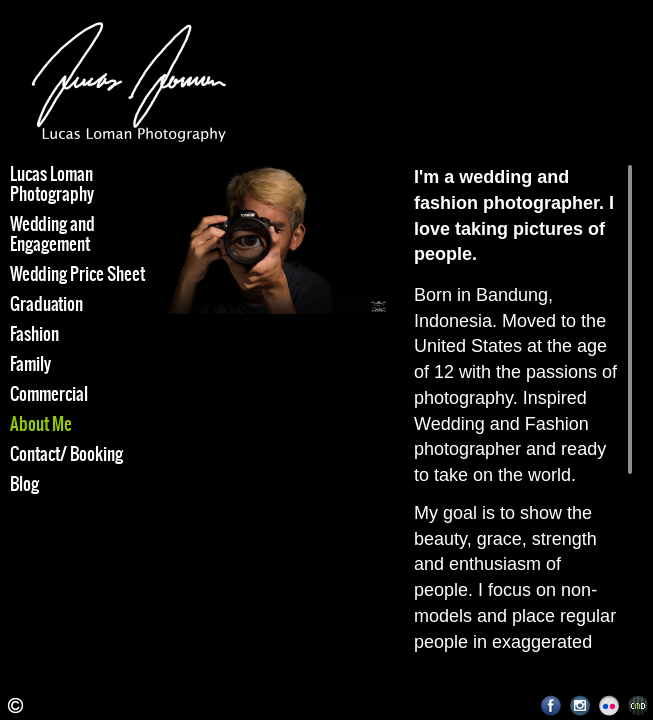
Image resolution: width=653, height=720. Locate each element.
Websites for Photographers (638, 705)
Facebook (551, 705)
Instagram (580, 705)
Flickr (609, 705)
